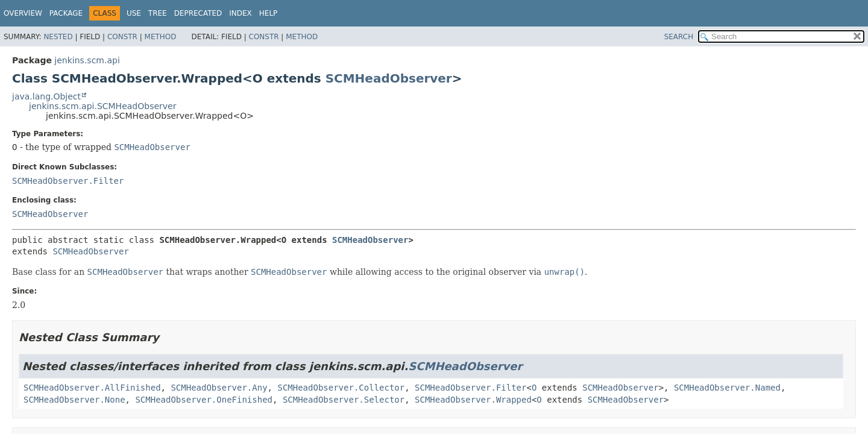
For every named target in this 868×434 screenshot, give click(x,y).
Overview (23, 13)
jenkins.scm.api (87, 60)
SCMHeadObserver (389, 78)
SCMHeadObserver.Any (219, 388)
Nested (58, 37)
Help (269, 13)
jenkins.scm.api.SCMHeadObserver (102, 106)
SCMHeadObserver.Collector (341, 388)
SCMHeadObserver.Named (727, 388)
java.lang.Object (46, 96)
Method (161, 37)
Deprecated (198, 13)
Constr (122, 37)
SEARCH (679, 37)
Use (134, 13)
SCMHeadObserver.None (74, 400)
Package (66, 13)
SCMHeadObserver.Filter (68, 181)
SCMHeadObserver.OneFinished (204, 400)
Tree (158, 13)
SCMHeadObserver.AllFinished (92, 388)
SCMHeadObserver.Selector (344, 400)
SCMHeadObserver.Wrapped (473, 400)
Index (241, 13)
